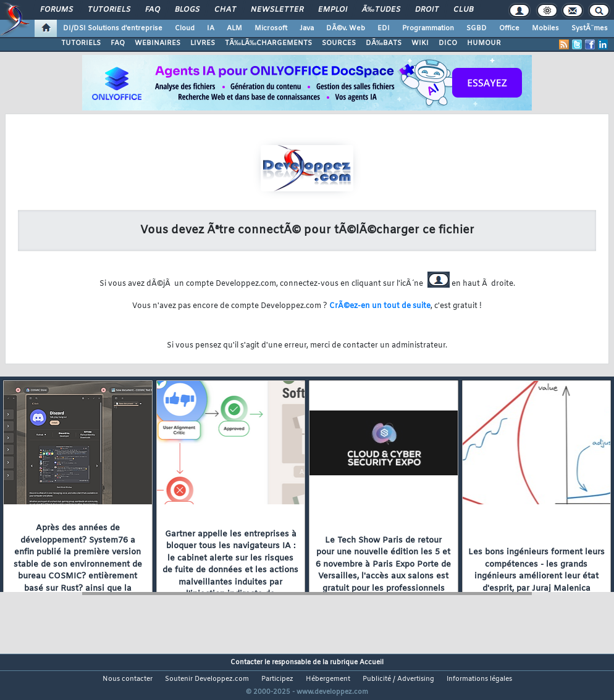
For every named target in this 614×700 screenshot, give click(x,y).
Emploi (333, 10)
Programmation (428, 28)
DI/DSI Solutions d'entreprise (113, 28)
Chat (225, 10)
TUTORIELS (81, 43)
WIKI (420, 43)
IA (211, 28)
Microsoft (271, 28)
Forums (57, 10)
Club (463, 10)
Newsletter (277, 10)
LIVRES (203, 43)
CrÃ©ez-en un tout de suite (380, 306)
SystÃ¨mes (590, 28)
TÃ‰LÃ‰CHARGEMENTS (268, 43)
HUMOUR (484, 43)
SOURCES (339, 43)
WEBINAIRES (158, 43)
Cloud (185, 28)
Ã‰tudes (381, 10)
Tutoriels (109, 10)
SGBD (477, 28)
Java (307, 28)
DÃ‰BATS (384, 43)
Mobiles (545, 28)
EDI (384, 28)
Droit (427, 10)
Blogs (187, 10)
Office (509, 28)
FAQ (153, 10)
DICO (448, 43)
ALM (234, 28)
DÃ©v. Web (346, 28)
